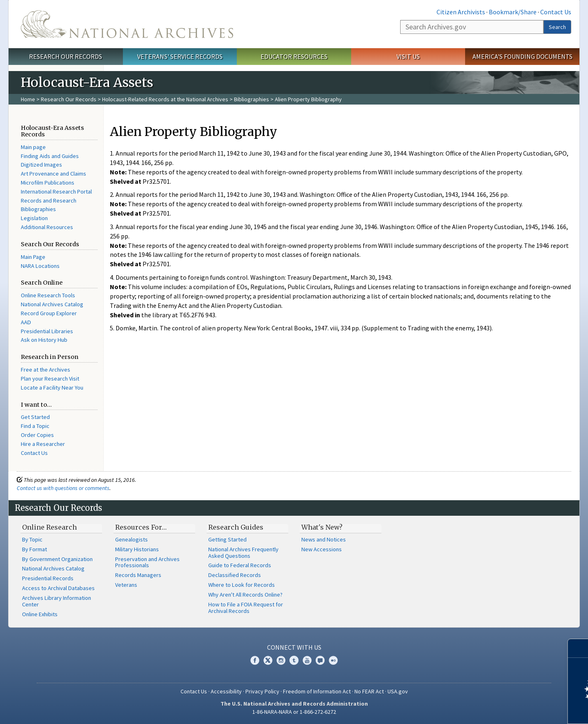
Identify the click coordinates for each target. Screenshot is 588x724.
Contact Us (556, 12)
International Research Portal (56, 192)
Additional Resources (47, 227)
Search (557, 27)
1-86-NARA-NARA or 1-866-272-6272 (294, 712)
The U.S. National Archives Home (127, 24)
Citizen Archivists (461, 12)
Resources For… (141, 527)
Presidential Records (48, 578)
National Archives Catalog (52, 304)
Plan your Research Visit (50, 379)
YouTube (307, 660)
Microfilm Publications (48, 183)
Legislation (34, 218)
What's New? (322, 527)
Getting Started (227, 539)
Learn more (515, 709)
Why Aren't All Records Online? (245, 595)
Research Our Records (66, 56)
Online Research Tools (48, 295)
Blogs (320, 660)
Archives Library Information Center (57, 601)
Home (28, 99)
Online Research (49, 527)
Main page (33, 147)
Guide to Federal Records (240, 565)
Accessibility (226, 691)
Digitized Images (41, 165)
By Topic (32, 539)
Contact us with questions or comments (63, 488)
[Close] (578, 648)
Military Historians (137, 549)
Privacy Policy (262, 691)
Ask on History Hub (44, 340)
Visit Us (408, 56)
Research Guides (236, 527)
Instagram (281, 660)
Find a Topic (35, 426)
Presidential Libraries (47, 331)
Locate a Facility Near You (52, 388)
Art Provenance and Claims (53, 174)
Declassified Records (235, 575)
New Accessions (322, 549)
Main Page (33, 257)
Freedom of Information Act (317, 691)
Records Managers (138, 575)
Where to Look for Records (242, 585)
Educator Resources (294, 56)
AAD (26, 322)
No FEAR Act (369, 691)
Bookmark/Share (513, 12)
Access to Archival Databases (58, 588)
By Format (35, 549)
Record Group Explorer (49, 313)
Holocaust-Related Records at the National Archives (165, 99)
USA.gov (398, 691)
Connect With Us (294, 647)
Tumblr (294, 660)
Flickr (333, 660)
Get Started (35, 417)
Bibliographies (252, 99)
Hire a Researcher (43, 444)
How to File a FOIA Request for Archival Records (246, 608)
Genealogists (131, 539)
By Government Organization (57, 559)
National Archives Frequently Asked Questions (243, 552)
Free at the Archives (46, 370)
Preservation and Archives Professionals (147, 562)
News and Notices (324, 539)
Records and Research (49, 200)
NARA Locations (40, 266)
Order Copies (37, 435)
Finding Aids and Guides (50, 156)
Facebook (255, 660)
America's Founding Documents (522, 56)
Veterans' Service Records (180, 56)
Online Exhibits (40, 614)
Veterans (126, 585)
